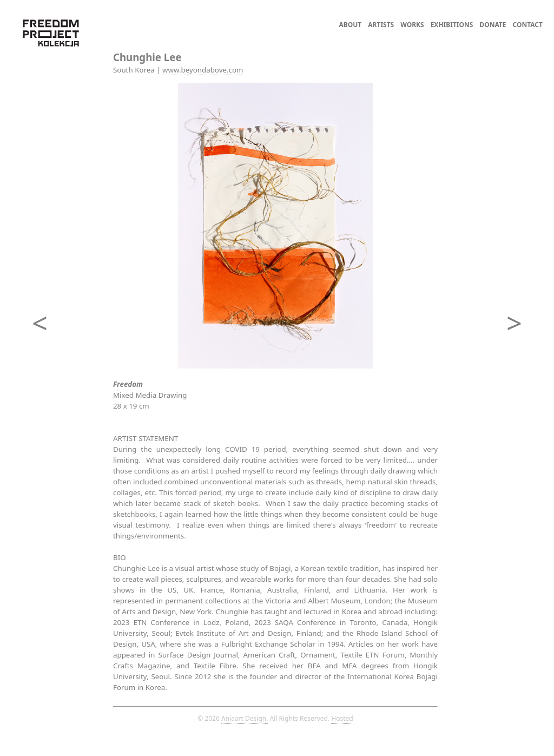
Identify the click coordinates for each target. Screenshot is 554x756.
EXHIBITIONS (452, 25)
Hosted (342, 718)
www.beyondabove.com (203, 70)
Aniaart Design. (245, 718)
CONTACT (528, 25)
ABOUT (351, 25)
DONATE (493, 25)
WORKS (412, 25)
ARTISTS (381, 25)
